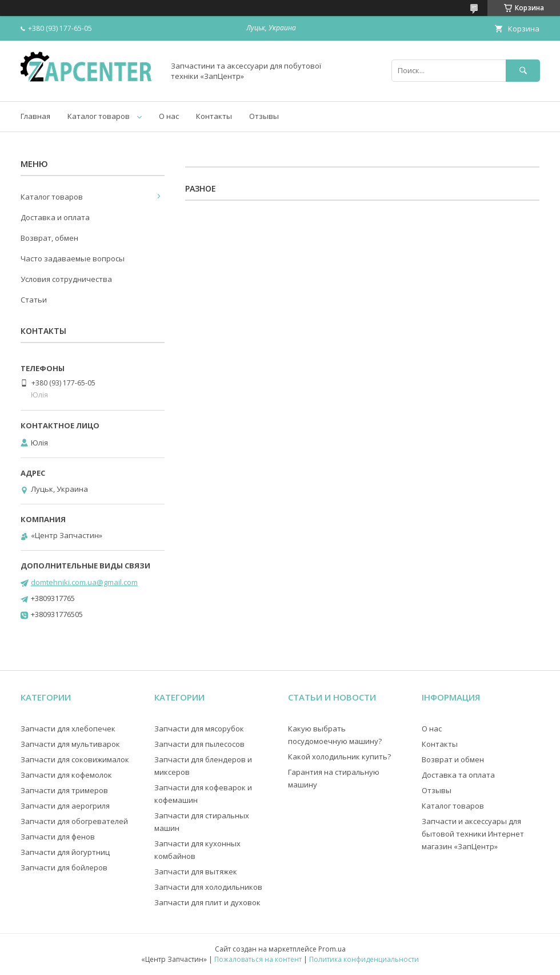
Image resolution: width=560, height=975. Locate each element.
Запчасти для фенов (58, 837)
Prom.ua (332, 949)
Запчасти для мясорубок (199, 729)
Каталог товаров (99, 116)
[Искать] (523, 71)
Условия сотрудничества (66, 279)
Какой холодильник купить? (339, 757)
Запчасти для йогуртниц (65, 852)
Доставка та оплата (458, 775)
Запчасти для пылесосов (199, 744)
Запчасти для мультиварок (70, 744)
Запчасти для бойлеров (64, 867)
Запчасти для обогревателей (74, 821)
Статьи (34, 300)
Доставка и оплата (55, 217)
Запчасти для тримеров (64, 790)
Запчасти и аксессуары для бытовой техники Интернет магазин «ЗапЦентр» (473, 834)
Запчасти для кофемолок (66, 775)
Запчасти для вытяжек (196, 871)
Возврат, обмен (49, 238)
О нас (169, 116)
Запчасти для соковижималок (75, 759)
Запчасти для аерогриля (65, 806)
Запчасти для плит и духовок (207, 902)
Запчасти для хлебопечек (68, 729)
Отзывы (264, 116)
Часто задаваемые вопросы (73, 258)
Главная (35, 116)
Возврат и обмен (453, 759)
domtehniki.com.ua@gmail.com (84, 582)
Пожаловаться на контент (258, 959)
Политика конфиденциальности (364, 959)
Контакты (214, 116)
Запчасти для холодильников (208, 887)
